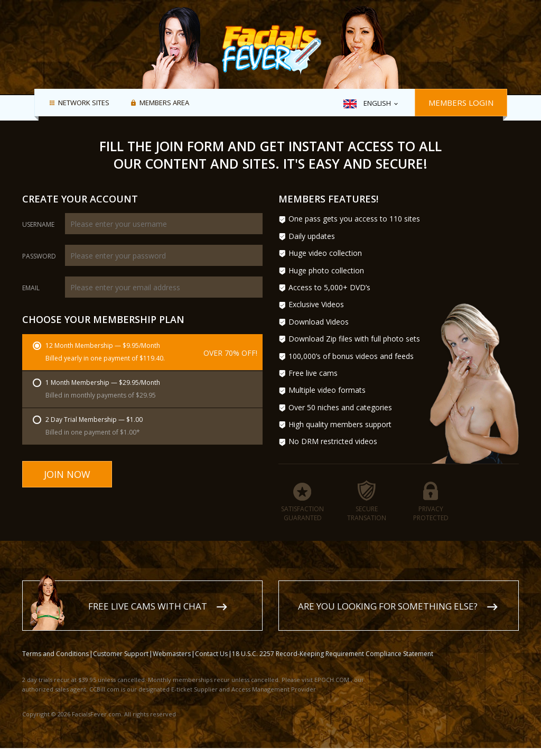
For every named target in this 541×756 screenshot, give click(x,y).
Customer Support (121, 654)
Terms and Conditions (55, 654)
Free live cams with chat (148, 606)
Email (31, 288)
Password (39, 256)
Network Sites (84, 103)
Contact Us (211, 654)
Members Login (461, 103)
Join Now (67, 474)
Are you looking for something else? (388, 606)
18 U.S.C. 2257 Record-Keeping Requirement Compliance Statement (333, 654)
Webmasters (172, 654)
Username (38, 225)
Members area (164, 103)
